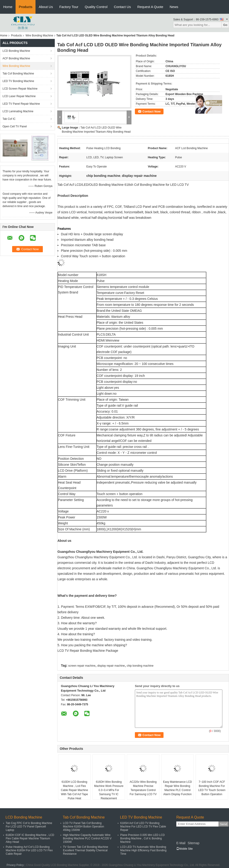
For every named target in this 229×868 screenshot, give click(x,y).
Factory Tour (69, 7)
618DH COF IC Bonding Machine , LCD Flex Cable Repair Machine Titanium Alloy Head (30, 838)
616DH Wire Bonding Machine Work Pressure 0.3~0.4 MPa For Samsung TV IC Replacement (109, 790)
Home (8, 7)
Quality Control (96, 7)
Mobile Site (184, 849)
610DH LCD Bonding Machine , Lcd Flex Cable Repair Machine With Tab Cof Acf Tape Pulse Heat (75, 790)
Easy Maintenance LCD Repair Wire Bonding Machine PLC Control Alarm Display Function (177, 788)
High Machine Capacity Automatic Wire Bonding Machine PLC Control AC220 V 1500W (87, 838)
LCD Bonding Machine (16, 51)
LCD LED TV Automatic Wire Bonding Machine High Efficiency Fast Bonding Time (143, 850)
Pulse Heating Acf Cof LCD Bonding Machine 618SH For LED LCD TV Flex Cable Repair (29, 850)
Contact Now (151, 111)
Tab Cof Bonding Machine (18, 74)
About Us (46, 7)
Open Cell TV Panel (15, 126)
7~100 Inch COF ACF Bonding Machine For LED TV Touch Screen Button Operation (212, 788)
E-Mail (181, 843)
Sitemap (193, 843)
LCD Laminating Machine (18, 111)
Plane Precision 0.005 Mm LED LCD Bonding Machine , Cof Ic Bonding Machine (142, 838)
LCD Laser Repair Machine (19, 96)
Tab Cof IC (9, 119)
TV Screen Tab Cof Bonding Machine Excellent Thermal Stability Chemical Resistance (86, 850)
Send (223, 824)
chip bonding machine (140, 666)
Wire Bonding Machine (39, 36)
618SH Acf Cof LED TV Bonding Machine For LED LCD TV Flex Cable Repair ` (143, 827)
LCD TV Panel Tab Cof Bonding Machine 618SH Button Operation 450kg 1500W (83, 827)
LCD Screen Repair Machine (20, 89)
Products (26, 7)
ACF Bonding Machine (16, 58)
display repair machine (111, 666)
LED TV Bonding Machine (18, 81)
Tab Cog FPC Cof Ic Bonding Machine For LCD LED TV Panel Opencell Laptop (29, 827)
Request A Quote (150, 7)
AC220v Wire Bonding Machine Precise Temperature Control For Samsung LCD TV (143, 788)
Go (225, 25)
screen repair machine (82, 666)
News (174, 7)
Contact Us (122, 7)
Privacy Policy (15, 865)
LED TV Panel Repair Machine (21, 104)
